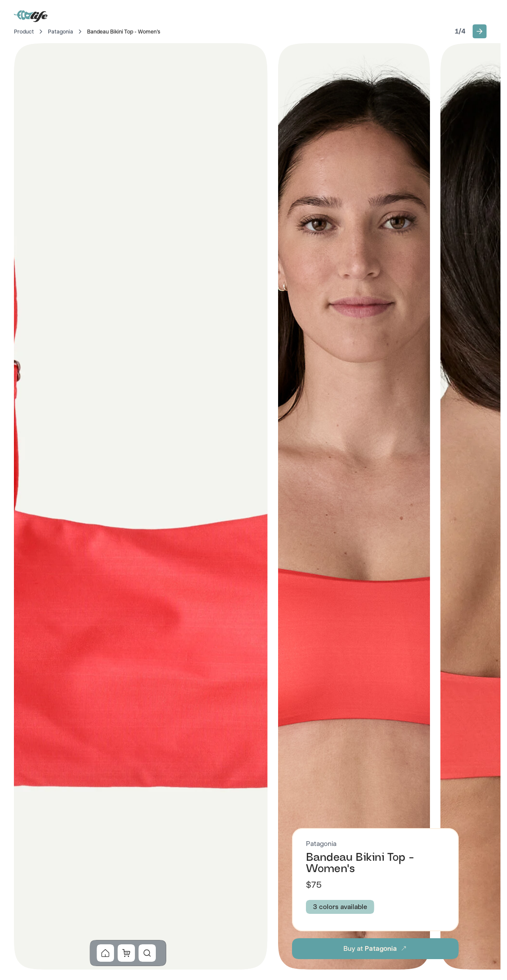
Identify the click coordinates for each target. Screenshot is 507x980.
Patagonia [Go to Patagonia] (60, 32)
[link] (106, 953)
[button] (480, 31)
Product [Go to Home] (24, 32)
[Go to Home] (31, 16)
